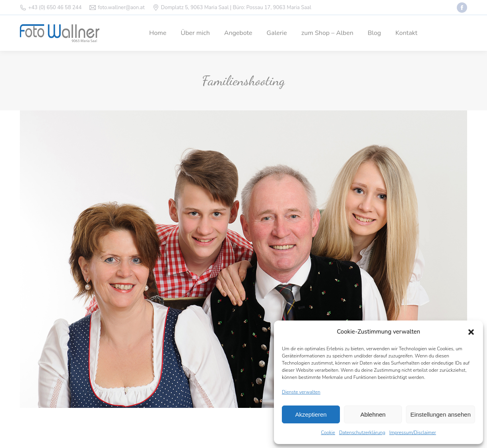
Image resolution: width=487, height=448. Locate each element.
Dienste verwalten (301, 392)
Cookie (328, 433)
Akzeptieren (311, 414)
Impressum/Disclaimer (413, 433)
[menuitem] (158, 33)
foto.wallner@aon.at (121, 8)
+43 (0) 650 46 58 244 (55, 8)
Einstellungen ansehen (440, 414)
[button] (471, 332)
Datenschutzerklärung (362, 433)
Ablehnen (373, 414)
